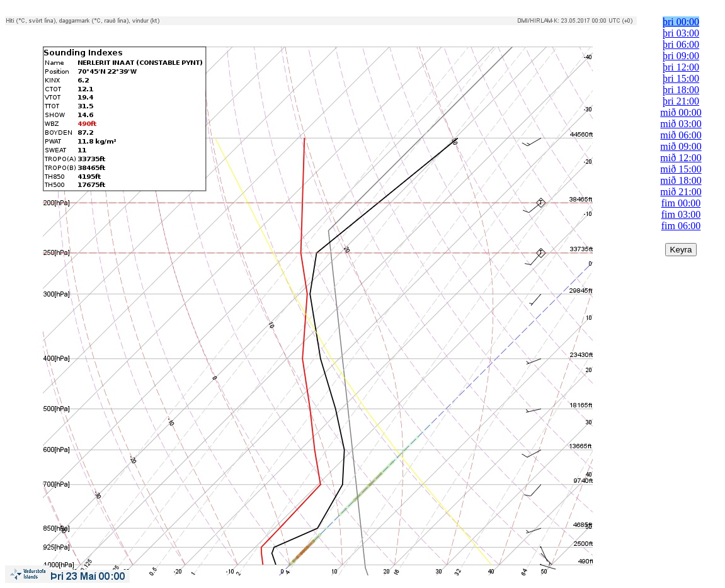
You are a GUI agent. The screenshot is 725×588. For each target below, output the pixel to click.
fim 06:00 (681, 226)
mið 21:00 (681, 192)
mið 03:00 (681, 124)
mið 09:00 (681, 146)
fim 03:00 (681, 214)
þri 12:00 (681, 67)
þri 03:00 (681, 33)
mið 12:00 (681, 158)
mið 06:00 (681, 135)
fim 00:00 (681, 203)
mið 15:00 (681, 169)
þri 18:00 (681, 90)
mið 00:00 (681, 112)
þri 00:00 (681, 22)
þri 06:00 (681, 44)
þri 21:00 (681, 101)
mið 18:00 (681, 180)
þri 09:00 (681, 56)
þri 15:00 (681, 78)
